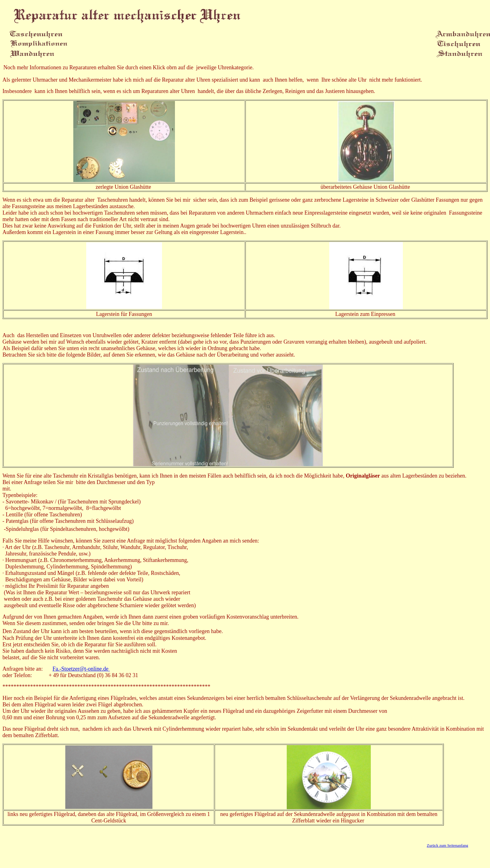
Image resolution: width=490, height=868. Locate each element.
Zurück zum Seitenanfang (447, 845)
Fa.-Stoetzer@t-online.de (81, 669)
